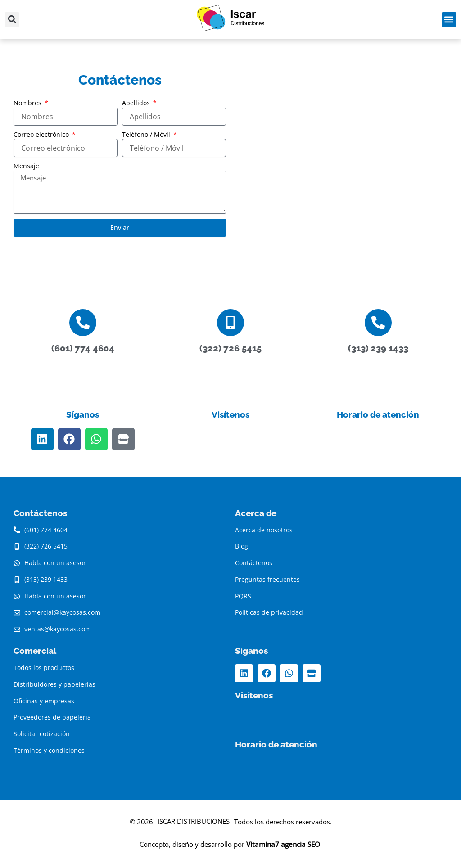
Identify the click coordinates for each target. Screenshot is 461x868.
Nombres (28, 103)
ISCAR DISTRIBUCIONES (194, 821)
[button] (12, 20)
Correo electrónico (42, 134)
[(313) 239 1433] (378, 323)
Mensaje (26, 166)
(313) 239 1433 (378, 348)
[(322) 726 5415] (230, 323)
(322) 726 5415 (230, 348)
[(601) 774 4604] (83, 323)
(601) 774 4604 (83, 348)
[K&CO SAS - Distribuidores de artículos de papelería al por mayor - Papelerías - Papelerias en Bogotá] (341, 161)
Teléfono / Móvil (147, 134)
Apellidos (137, 103)
